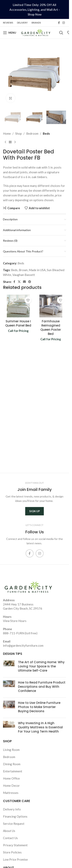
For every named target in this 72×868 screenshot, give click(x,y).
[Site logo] (36, 32)
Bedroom (32, 133)
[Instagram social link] (64, 23)
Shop (18, 133)
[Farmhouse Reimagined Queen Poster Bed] (51, 306)
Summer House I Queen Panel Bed (18, 323)
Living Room (11, 750)
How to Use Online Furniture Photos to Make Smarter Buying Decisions (39, 707)
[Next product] (15, 142)
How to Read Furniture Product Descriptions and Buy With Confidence (42, 687)
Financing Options (15, 816)
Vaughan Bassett (24, 275)
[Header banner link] (34, 9)
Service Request (14, 824)
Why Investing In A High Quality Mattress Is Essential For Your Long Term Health (40, 727)
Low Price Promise (15, 859)
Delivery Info (12, 809)
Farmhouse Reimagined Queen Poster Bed (51, 328)
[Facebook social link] (59, 23)
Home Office (11, 778)
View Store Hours (15, 621)
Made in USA (37, 270)
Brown (23, 270)
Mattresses (11, 793)
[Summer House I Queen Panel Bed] (18, 306)
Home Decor (11, 786)
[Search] (61, 33)
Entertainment (13, 771)
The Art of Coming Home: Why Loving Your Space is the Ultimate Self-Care (41, 666)
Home (7, 133)
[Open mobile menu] (10, 33)
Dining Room (12, 764)
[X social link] (19, 282)
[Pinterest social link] (30, 282)
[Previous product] (5, 142)
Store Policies (12, 852)
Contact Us (10, 838)
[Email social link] (24, 282)
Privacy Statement (15, 845)
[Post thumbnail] (9, 667)
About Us (9, 831)
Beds (46, 133)
